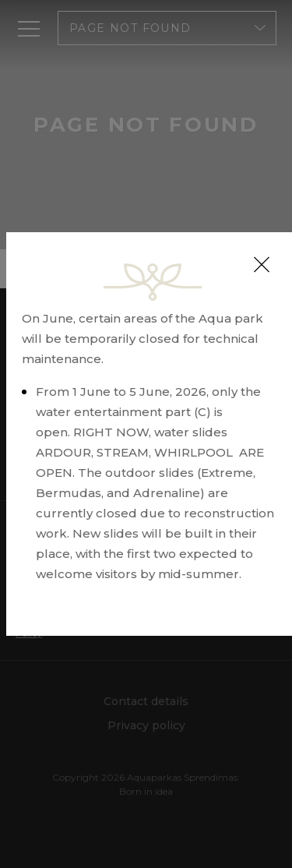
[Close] (262, 265)
